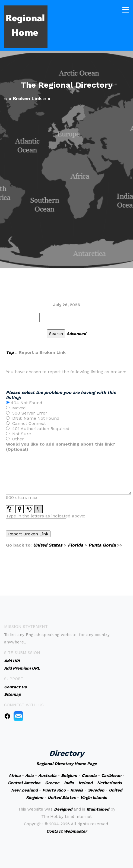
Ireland (85, 783)
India (69, 783)
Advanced (76, 334)
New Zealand (24, 790)
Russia (77, 790)
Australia (47, 775)
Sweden (96, 790)
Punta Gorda (102, 545)
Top (10, 352)
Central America (24, 783)
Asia (29, 775)
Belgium (69, 775)
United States (48, 545)
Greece (52, 783)
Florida (75, 545)
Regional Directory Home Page (67, 764)
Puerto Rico (54, 790)
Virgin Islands (94, 798)
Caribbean (111, 775)
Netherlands (110, 783)
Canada (89, 775)
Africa (15, 775)
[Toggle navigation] (126, 9)
